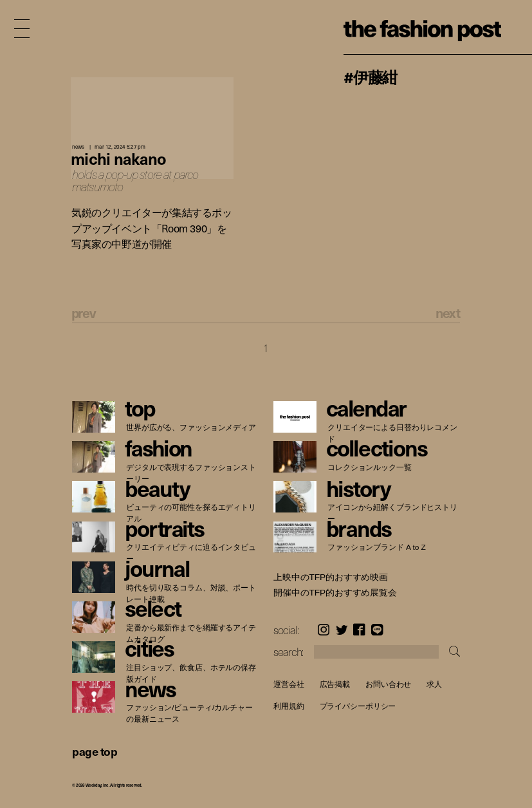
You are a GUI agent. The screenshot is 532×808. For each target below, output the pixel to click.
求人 (434, 684)
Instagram (324, 630)
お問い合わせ (388, 684)
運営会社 (289, 684)
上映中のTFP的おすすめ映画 (331, 578)
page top (95, 751)
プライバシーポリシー (357, 707)
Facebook (359, 630)
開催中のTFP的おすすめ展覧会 (335, 593)
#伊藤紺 (370, 77)
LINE (377, 630)
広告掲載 (335, 684)
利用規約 (289, 707)
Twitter (342, 630)
